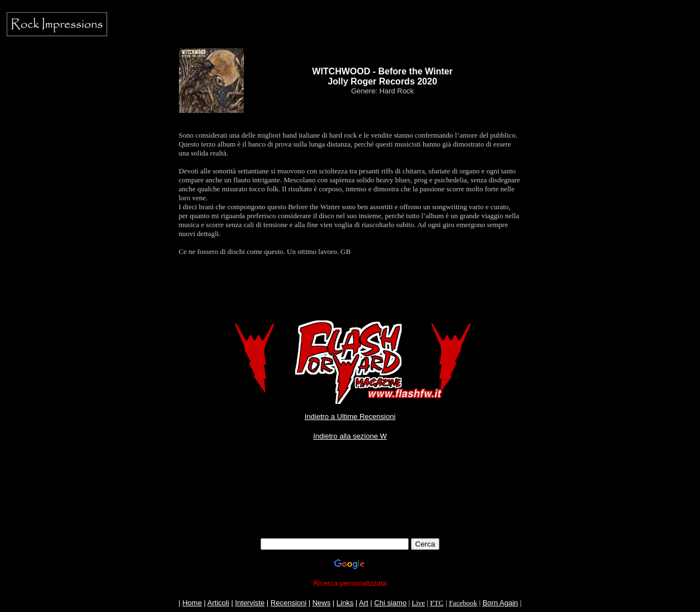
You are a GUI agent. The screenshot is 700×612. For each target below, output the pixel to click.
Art (364, 603)
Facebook (463, 603)
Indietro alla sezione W (350, 436)
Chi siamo (390, 603)
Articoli (218, 603)
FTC (437, 603)
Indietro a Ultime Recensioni (350, 416)
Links (345, 603)
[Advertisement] (350, 513)
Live (418, 603)
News (322, 603)
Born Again (500, 603)
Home (192, 603)
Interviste (250, 603)
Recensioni (288, 603)
